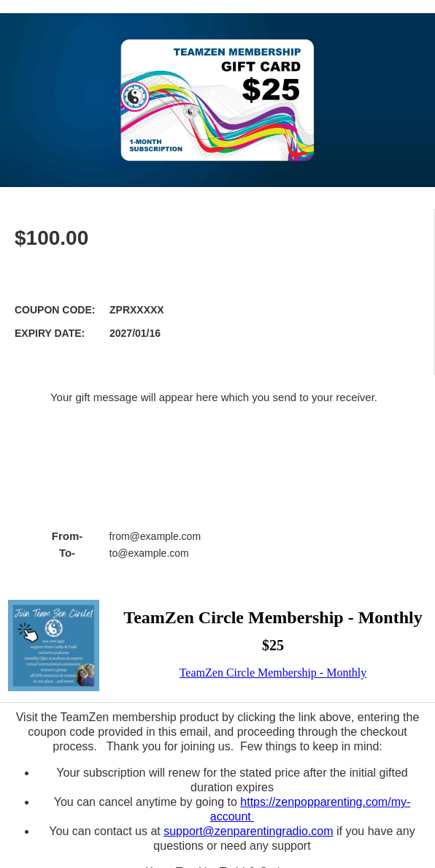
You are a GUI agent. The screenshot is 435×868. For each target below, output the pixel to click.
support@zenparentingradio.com (248, 831)
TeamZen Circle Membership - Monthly (273, 673)
